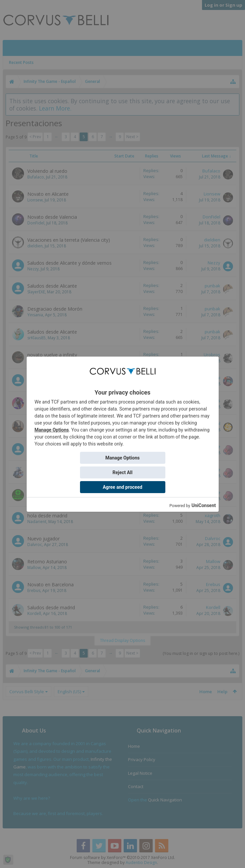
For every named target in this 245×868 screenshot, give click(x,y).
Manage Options (52, 430)
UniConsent (203, 505)
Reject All (122, 472)
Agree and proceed (122, 487)
